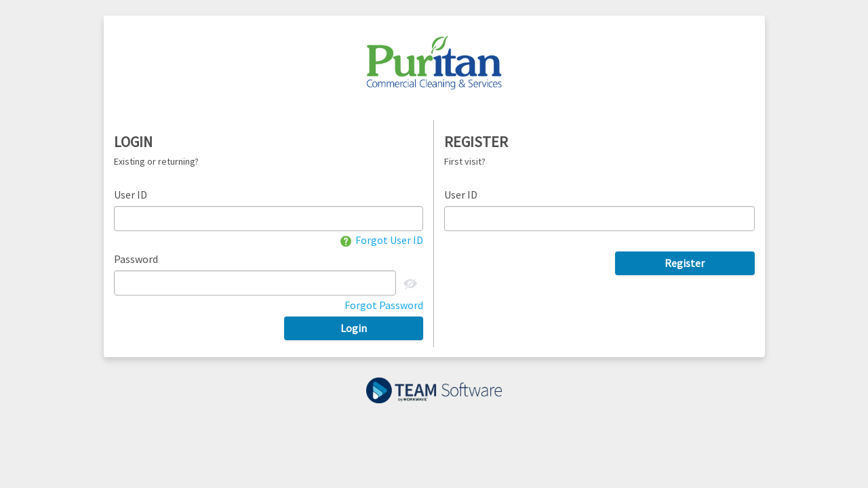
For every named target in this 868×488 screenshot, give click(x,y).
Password (136, 259)
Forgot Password (384, 305)
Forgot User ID (382, 240)
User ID (131, 195)
